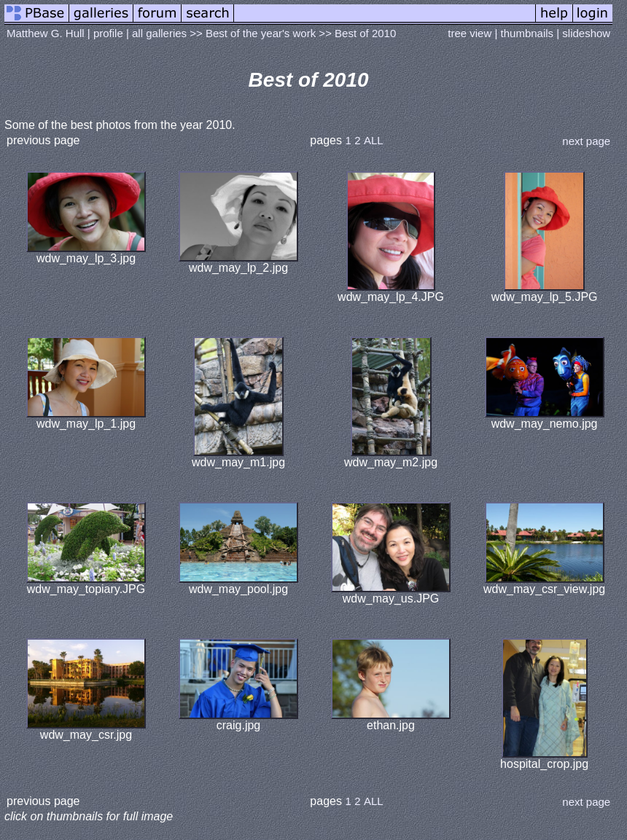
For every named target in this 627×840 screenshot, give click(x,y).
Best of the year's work (261, 33)
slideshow (586, 33)
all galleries (159, 33)
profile (108, 33)
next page (586, 141)
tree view (470, 33)
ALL (374, 140)
